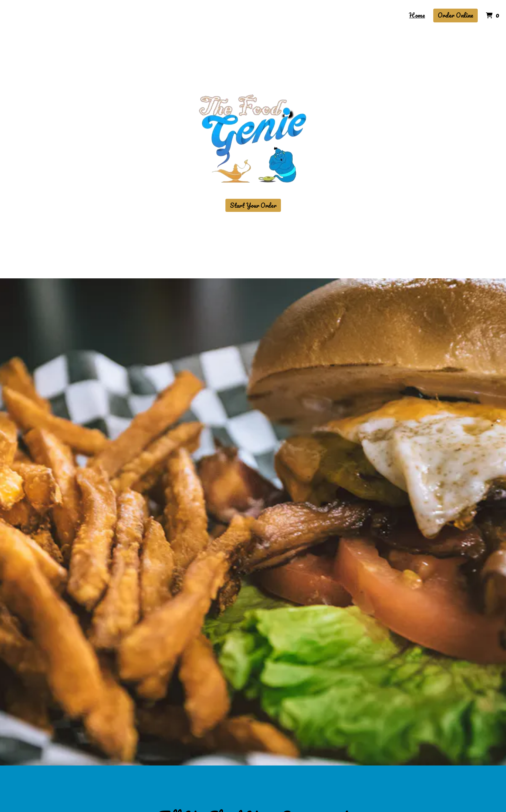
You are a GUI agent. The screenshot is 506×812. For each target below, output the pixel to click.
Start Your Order (253, 205)
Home (417, 15)
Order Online (456, 15)
